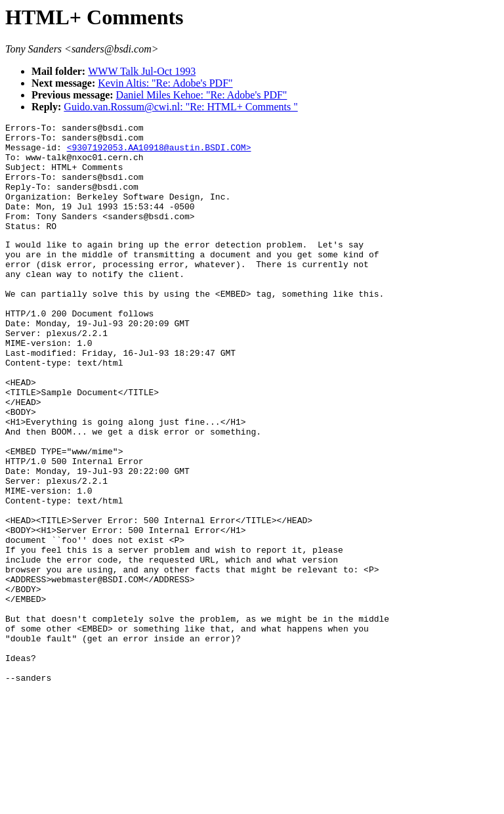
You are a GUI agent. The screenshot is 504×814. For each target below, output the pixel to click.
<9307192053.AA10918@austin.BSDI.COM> (159, 153)
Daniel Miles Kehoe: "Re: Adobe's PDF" (202, 95)
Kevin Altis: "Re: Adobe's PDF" (165, 83)
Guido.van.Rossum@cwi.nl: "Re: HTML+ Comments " (180, 107)
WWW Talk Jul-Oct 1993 (142, 71)
